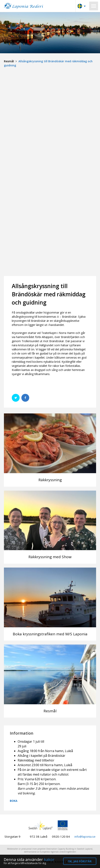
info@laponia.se (85, 836)
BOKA (14, 801)
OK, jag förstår (80, 861)
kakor (49, 859)
